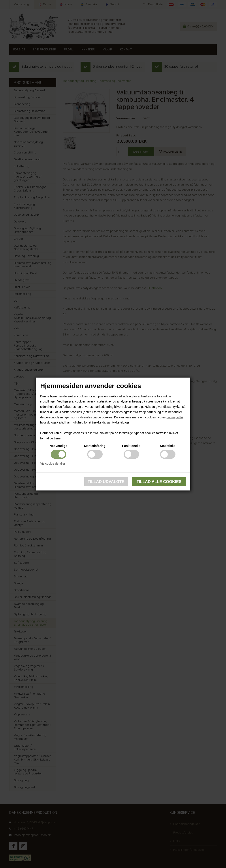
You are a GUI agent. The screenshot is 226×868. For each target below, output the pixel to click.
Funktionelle (131, 446)
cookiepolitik (175, 417)
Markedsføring (95, 446)
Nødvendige (58, 446)
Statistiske (168, 446)
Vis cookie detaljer (53, 463)
